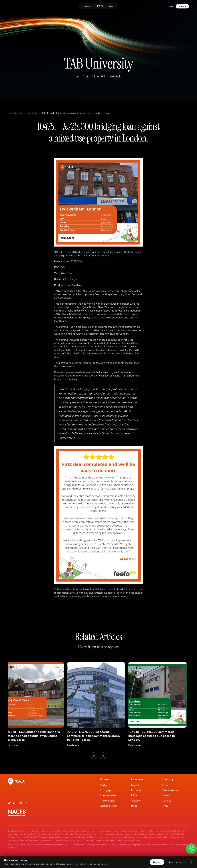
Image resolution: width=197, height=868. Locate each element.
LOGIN (171, 6)
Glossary (136, 801)
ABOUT (112, 6)
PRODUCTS (87, 6)
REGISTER (182, 6)
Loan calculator (109, 806)
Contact (166, 801)
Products (136, 790)
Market (135, 785)
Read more (14, 745)
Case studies (32, 113)
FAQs (134, 795)
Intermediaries (108, 795)
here (14, 848)
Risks (134, 806)
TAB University (15, 113)
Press (165, 806)
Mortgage (106, 790)
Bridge (104, 785)
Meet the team (170, 790)
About (165, 785)
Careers (166, 795)
